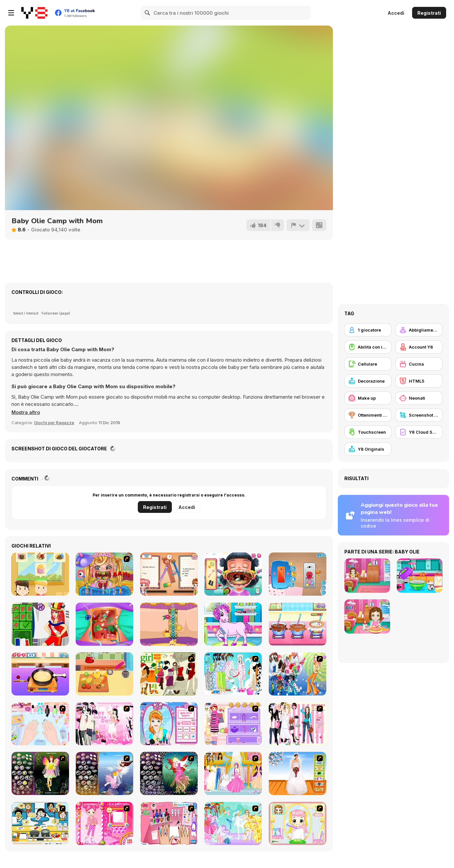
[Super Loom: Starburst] (169, 624)
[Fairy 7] (104, 773)
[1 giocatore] (368, 330)
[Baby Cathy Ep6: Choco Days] (104, 674)
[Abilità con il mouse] (368, 347)
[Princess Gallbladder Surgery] (104, 624)
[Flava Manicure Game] (169, 823)
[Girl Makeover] (233, 724)
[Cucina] (419, 364)
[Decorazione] (368, 381)
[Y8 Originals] (368, 449)
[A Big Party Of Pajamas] (233, 674)
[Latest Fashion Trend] (298, 674)
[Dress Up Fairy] (233, 823)
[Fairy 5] (40, 773)
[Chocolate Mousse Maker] (298, 624)
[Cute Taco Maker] (40, 674)
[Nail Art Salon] (40, 724)
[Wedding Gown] (298, 773)
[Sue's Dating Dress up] (104, 823)
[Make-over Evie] (169, 724)
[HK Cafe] (40, 823)
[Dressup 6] (233, 773)
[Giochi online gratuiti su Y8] (34, 13)
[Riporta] (298, 225)
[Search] (148, 13)
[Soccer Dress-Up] (40, 624)
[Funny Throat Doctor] (233, 574)
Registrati (429, 13)
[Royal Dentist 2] (104, 574)
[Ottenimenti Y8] (368, 415)
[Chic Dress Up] (298, 724)
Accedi (396, 13)
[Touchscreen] (368, 432)
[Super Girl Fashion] (169, 674)
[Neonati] (419, 398)
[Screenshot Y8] (419, 415)
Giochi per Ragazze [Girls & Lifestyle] (54, 423)
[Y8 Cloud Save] (419, 432)
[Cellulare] (368, 364)
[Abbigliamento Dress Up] (419, 330)
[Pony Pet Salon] (233, 624)
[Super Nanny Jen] (169, 574)
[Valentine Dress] (104, 724)
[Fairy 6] (169, 773)
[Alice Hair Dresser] (298, 823)
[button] (26, 412)
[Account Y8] (419, 347)
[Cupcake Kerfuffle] (40, 574)
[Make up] (368, 398)
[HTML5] (419, 381)
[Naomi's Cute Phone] (298, 574)
